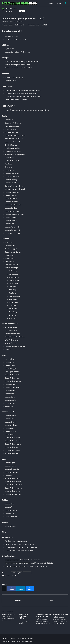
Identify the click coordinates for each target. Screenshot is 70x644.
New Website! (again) (60, 613)
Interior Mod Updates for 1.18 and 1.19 (43, 614)
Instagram (22, 637)
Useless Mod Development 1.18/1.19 (23, 615)
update (20, 573)
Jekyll (21, 640)
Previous (18, 599)
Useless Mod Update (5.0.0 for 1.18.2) (23, 19)
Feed (31, 637)
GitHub (5, 637)
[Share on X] (4, 588)
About (59, 3)
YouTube (13, 637)
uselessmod (27, 573)
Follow (23, 11)
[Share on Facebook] (12, 588)
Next (52, 599)
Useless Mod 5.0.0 (8, 613)
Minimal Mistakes (28, 640)
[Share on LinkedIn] (21, 588)
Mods (51, 3)
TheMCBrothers (12, 9)
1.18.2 (13, 573)
